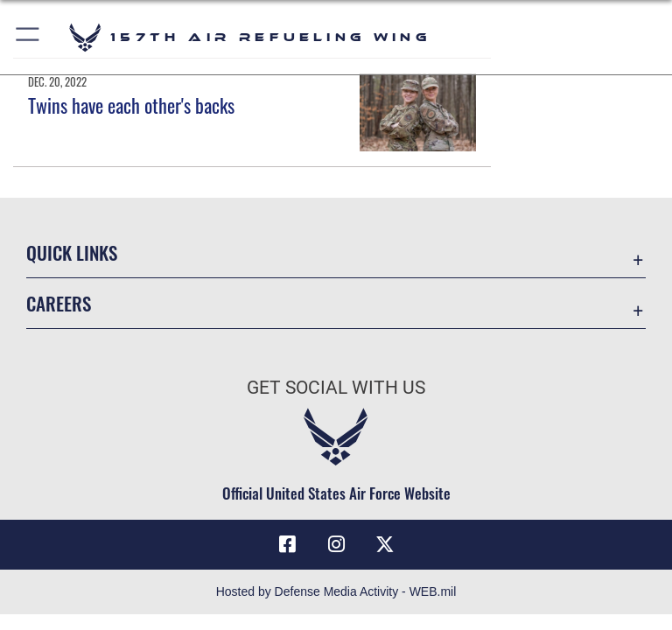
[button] (28, 37)
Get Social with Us (336, 388)
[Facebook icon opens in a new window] (287, 544)
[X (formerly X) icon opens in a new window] (385, 544)
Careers (59, 303)
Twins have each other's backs (131, 105)
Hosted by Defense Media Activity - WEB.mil (336, 591)
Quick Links (72, 252)
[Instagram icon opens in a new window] (336, 544)
